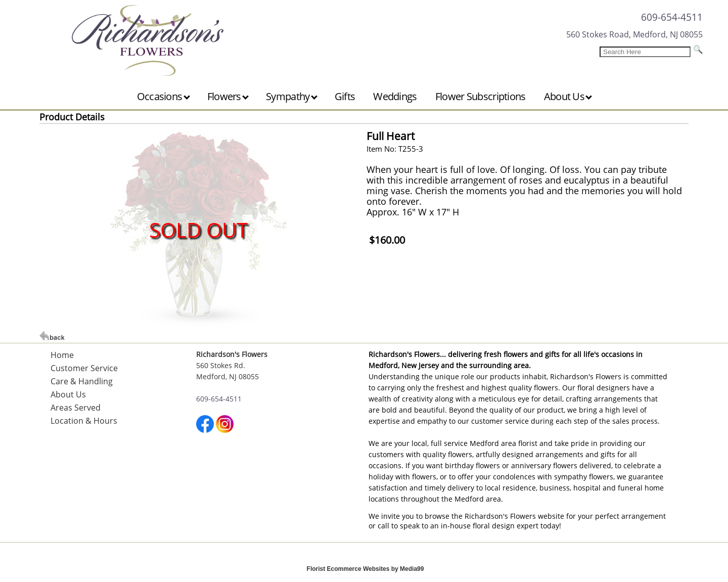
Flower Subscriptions (481, 96)
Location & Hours (84, 421)
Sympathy (292, 96)
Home (62, 355)
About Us (568, 96)
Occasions (164, 96)
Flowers (228, 96)
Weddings (395, 96)
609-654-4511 (672, 17)
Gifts (345, 96)
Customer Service (84, 368)
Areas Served (76, 408)
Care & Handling (82, 381)
